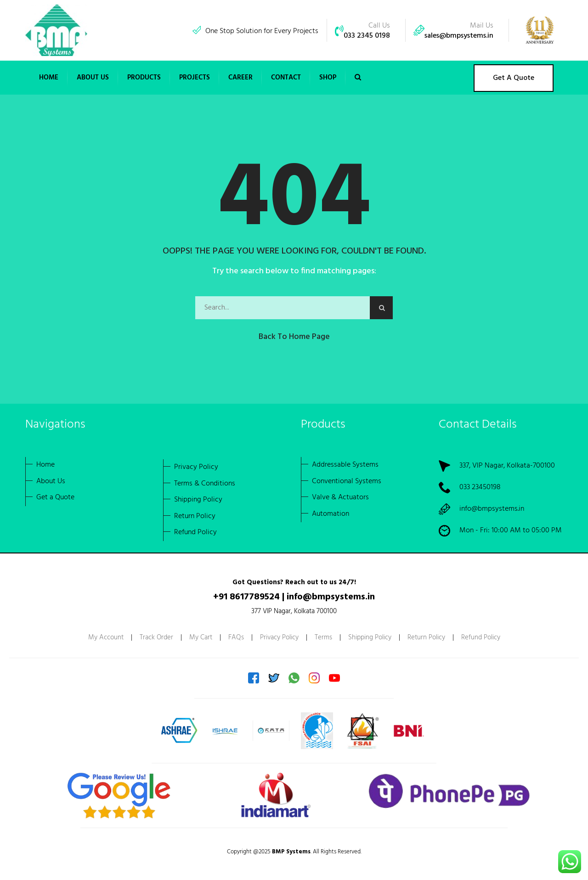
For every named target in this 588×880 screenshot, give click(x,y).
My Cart (201, 637)
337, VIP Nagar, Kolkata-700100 (507, 466)
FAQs (236, 637)
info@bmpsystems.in (492, 509)
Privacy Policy (279, 637)
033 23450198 (480, 487)
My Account (106, 637)
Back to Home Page (294, 337)
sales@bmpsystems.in (459, 36)
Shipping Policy (370, 637)
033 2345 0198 (367, 36)
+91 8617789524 (246, 597)
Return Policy (426, 637)
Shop (328, 78)
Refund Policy (481, 637)
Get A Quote (514, 78)
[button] (93, 78)
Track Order (156, 637)
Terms (323, 637)
